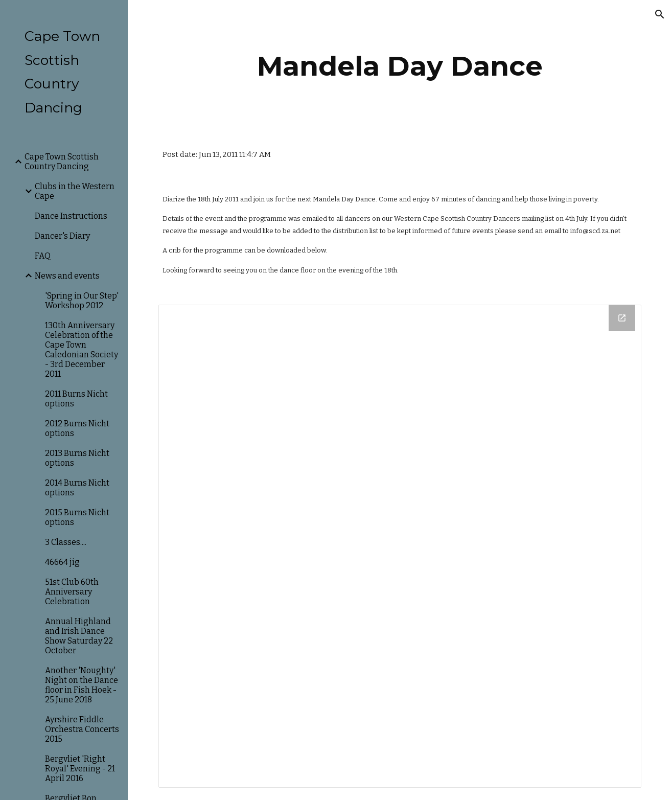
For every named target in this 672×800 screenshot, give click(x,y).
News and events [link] (67, 276)
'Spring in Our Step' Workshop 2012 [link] (82, 301)
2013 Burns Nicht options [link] (77, 458)
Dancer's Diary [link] (62, 236)
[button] (660, 14)
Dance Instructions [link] (71, 216)
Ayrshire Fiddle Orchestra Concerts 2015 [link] (82, 729)
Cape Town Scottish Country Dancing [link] (62, 162)
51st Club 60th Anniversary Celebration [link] (72, 592)
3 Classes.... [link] (66, 542)
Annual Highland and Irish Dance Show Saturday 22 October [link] (79, 636)
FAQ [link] (43, 256)
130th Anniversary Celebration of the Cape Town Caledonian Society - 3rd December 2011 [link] (82, 350)
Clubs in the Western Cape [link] (75, 191)
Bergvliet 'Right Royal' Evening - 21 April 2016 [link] (80, 769)
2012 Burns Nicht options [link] (77, 428)
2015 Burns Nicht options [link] (77, 517)
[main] (400, 66)
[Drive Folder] (400, 546)
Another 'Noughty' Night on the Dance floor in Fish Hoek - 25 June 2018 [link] (82, 685)
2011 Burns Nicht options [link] (76, 399)
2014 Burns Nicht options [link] (77, 488)
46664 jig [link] (62, 562)
